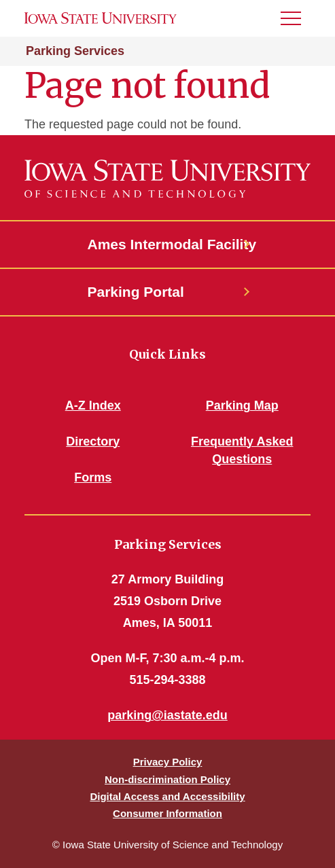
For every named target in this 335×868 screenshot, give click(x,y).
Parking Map (242, 405)
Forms (93, 477)
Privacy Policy (168, 762)
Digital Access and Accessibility (167, 796)
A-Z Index (93, 405)
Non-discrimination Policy (167, 779)
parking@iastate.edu (167, 715)
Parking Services (75, 51)
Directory (93, 441)
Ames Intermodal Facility (168, 244)
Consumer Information (167, 813)
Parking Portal (136, 292)
